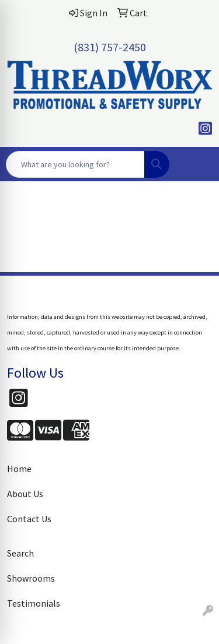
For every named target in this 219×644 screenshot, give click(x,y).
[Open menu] (196, 164)
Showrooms (31, 578)
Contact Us (29, 519)
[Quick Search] (75, 164)
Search (20, 553)
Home (19, 469)
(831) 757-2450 (110, 47)
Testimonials (34, 603)
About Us (25, 494)
